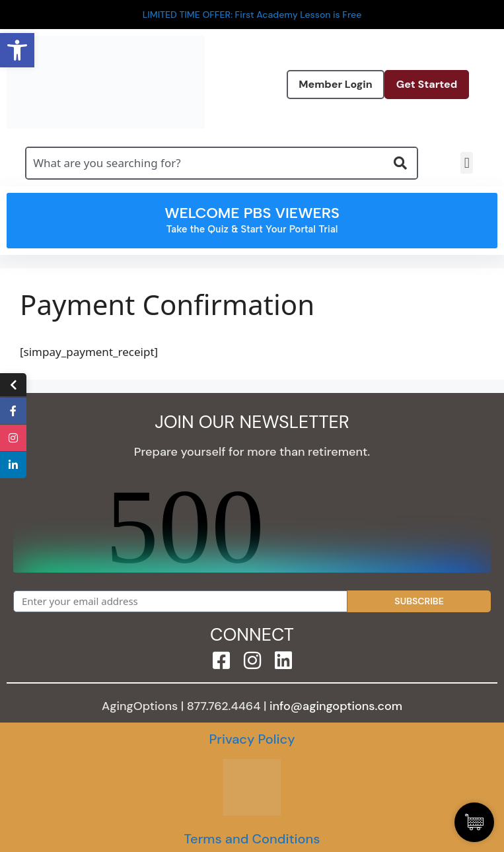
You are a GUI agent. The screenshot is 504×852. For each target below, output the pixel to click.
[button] (467, 163)
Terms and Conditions (252, 839)
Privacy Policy (252, 739)
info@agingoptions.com (336, 706)
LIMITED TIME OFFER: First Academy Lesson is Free (252, 15)
